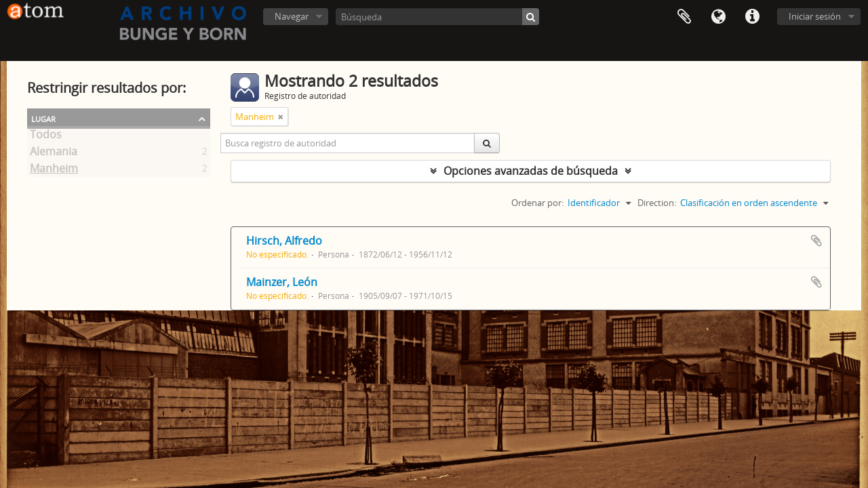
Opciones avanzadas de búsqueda (531, 171)
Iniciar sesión (815, 16)
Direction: (657, 203)
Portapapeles (684, 17)
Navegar (292, 16)
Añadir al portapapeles (816, 241)
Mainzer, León (282, 282)
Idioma (718, 17)
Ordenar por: (537, 203)
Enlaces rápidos (752, 17)
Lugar (43, 118)
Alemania (54, 154)
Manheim (54, 171)
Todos (46, 137)
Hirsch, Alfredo (284, 241)
